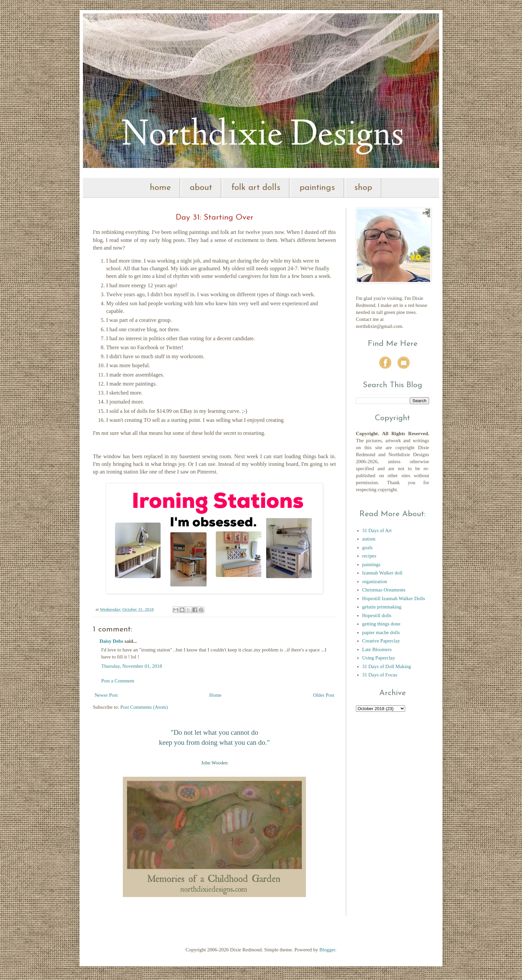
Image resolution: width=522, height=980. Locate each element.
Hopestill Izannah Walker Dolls (394, 598)
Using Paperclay (379, 658)
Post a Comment (118, 681)
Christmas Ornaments (384, 590)
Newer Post (106, 695)
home (160, 188)
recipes (369, 556)
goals (368, 547)
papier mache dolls (381, 632)
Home (216, 695)
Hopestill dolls (377, 615)
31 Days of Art (377, 530)
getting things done (381, 624)
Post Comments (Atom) (144, 707)
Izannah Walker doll (382, 573)
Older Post (324, 695)
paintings (317, 188)
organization (375, 581)
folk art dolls (256, 188)
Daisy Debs (111, 641)
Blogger (327, 950)
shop (363, 188)
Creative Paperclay (381, 641)
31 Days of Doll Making (387, 666)
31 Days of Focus (380, 675)
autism (369, 539)
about (201, 188)
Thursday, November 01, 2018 (132, 666)
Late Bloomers (377, 649)
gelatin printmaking (382, 607)
